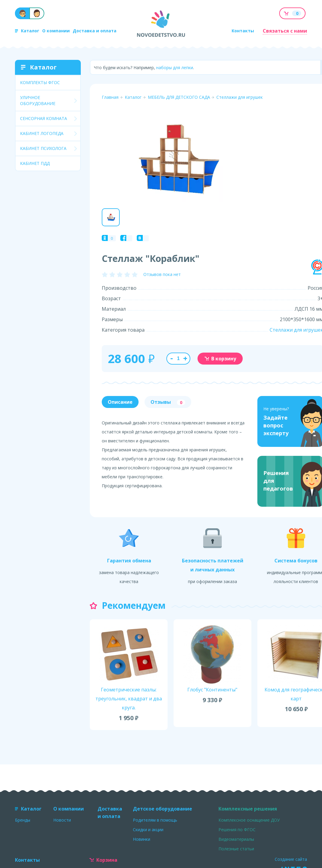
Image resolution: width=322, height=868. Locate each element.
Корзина (103, 860)
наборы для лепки (175, 67)
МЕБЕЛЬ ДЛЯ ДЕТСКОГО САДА (179, 97)
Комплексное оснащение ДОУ (249, 820)
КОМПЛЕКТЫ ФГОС (40, 82)
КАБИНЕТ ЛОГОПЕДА (42, 133)
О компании (56, 31)
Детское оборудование (162, 809)
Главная (110, 97)
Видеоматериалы (236, 839)
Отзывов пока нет (162, 274)
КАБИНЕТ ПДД (35, 163)
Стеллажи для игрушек (240, 97)
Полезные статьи (236, 849)
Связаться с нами (285, 31)
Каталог (27, 31)
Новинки (142, 839)
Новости (62, 820)
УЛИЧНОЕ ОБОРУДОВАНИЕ (38, 100)
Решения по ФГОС (237, 830)
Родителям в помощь (155, 820)
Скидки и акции (148, 830)
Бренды (23, 820)
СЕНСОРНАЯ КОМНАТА (44, 118)
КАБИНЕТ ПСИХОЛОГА (43, 148)
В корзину (220, 359)
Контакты (243, 31)
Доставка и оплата (95, 31)
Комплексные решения (248, 809)
